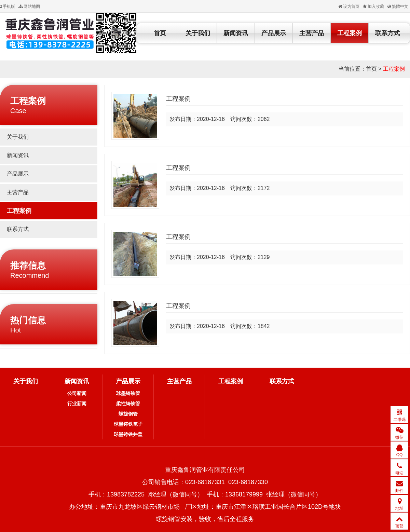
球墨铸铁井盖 (128, 434)
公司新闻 (77, 393)
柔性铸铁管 (128, 404)
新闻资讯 (236, 33)
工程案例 (350, 33)
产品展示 (274, 33)
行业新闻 (77, 404)
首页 (160, 33)
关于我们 (198, 33)
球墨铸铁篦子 (128, 424)
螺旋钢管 (128, 414)
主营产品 (312, 33)
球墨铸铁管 (128, 393)
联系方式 (387, 33)
